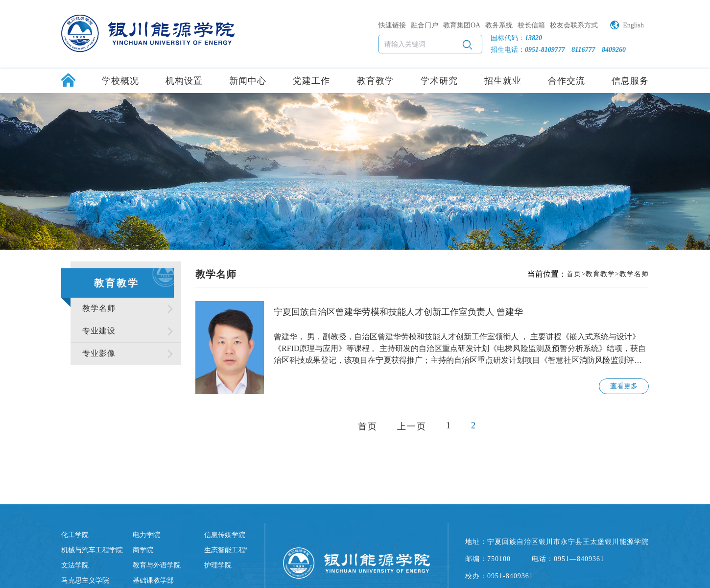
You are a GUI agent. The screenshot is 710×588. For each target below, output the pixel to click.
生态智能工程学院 (232, 550)
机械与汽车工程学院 (92, 550)
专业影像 (99, 353)
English (633, 25)
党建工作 (311, 81)
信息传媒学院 (225, 535)
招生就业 (503, 81)
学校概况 (120, 81)
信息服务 (630, 81)
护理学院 (218, 565)
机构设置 (184, 81)
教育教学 (376, 81)
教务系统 (499, 25)
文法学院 (75, 565)
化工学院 (75, 535)
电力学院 (146, 535)
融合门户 (425, 25)
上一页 (412, 426)
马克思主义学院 (85, 580)
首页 (574, 274)
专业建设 (99, 331)
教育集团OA (462, 25)
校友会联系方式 (574, 25)
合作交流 (567, 81)
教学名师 (99, 308)
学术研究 (439, 81)
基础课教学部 (153, 580)
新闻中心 (248, 81)
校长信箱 (531, 25)
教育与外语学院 (157, 565)
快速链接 (392, 25)
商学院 (143, 550)
